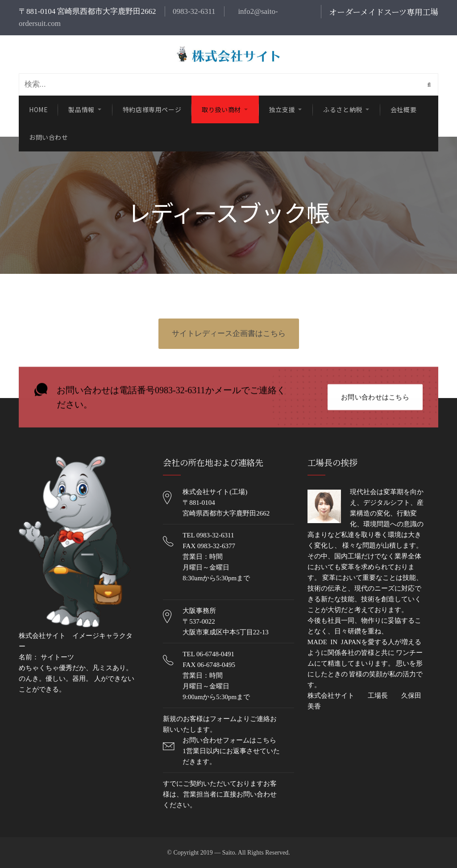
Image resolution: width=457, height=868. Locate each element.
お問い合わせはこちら (375, 398)
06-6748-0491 (215, 654)
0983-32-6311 (194, 11)
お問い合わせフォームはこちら (229, 740)
